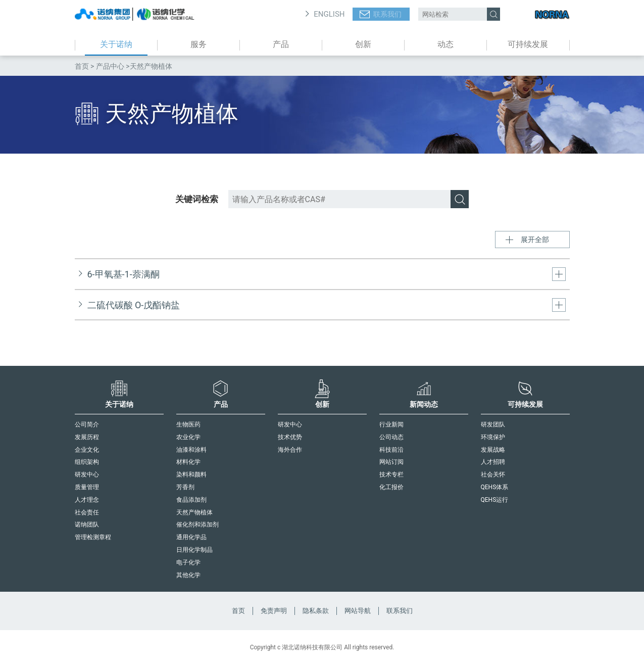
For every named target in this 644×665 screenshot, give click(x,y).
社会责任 (87, 512)
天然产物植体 (194, 512)
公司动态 (391, 437)
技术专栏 (391, 474)
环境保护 (493, 437)
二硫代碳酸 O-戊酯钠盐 (134, 305)
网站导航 (358, 611)
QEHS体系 (495, 487)
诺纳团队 (87, 525)
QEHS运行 (495, 500)
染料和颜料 (191, 474)
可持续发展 (528, 44)
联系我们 (387, 14)
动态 (445, 44)
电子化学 (188, 562)
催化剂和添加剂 (197, 525)
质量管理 (87, 487)
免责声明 (274, 611)
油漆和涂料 (191, 450)
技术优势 (290, 437)
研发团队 (493, 424)
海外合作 (290, 450)
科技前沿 (391, 450)
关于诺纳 (116, 44)
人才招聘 (493, 462)
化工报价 (391, 487)
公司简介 (87, 424)
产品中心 (110, 66)
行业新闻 (391, 424)
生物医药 (188, 424)
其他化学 (188, 575)
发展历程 (87, 437)
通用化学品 (191, 537)
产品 (281, 44)
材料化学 (188, 462)
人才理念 (87, 500)
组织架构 (87, 462)
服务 (199, 44)
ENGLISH (329, 14)
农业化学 (188, 437)
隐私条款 (316, 611)
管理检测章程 (93, 537)
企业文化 (87, 450)
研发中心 (87, 474)
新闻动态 (424, 394)
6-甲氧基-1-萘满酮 (123, 274)
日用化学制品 (194, 550)
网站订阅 (391, 462)
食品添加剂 (191, 500)
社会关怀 (493, 474)
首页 (82, 66)
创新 (363, 44)
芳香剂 (185, 487)
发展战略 (493, 450)
